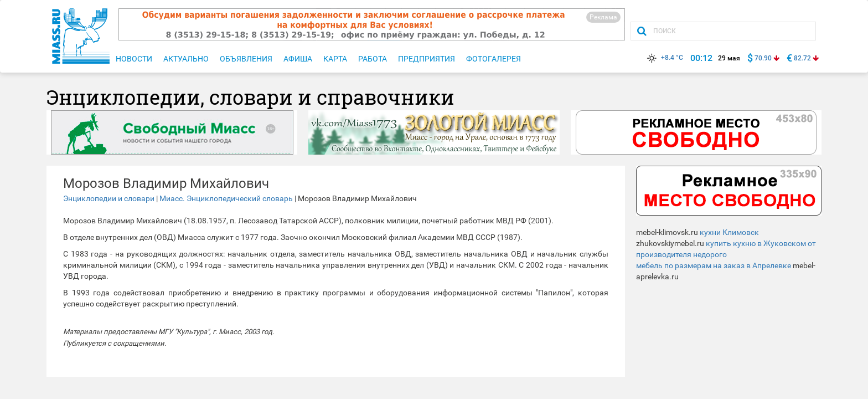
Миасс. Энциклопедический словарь (226, 198)
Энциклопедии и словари (109, 198)
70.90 (763, 58)
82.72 (802, 58)
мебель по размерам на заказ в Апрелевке (714, 265)
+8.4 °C (664, 58)
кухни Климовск (729, 232)
